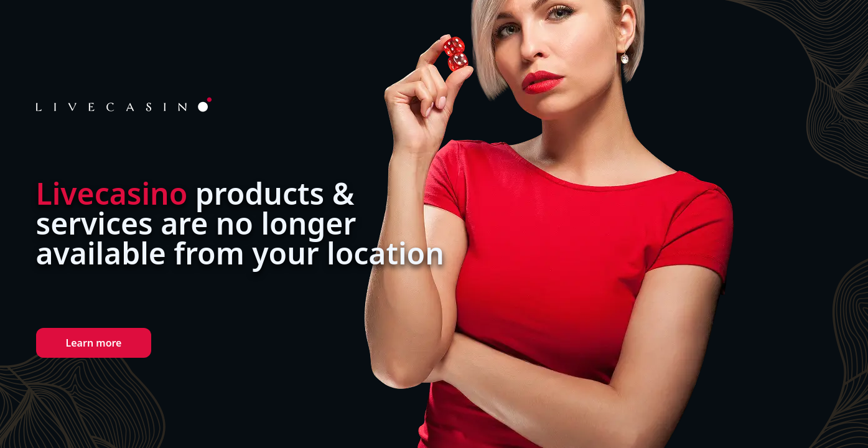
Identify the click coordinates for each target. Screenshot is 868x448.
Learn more (94, 343)
